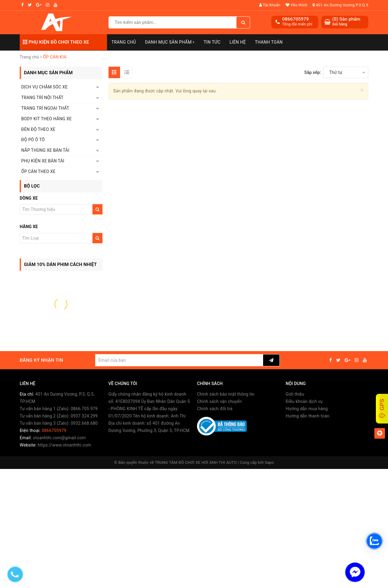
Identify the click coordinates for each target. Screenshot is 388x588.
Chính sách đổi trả (215, 409)
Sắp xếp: (313, 72)
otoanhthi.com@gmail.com (59, 438)
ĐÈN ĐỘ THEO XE (38, 129)
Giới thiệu (295, 394)
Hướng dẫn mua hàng (307, 409)
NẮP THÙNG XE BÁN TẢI (45, 150)
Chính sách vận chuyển (219, 401)
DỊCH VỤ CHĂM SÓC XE (44, 87)
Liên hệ (238, 42)
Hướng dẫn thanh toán (308, 416)
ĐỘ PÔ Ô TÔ (33, 140)
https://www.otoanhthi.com (64, 445)
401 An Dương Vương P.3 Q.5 (340, 5)
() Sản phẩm (346, 22)
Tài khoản (270, 5)
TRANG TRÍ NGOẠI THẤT (45, 108)
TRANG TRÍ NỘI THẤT (42, 98)
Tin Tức (212, 42)
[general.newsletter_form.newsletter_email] (179, 360)
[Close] (362, 90)
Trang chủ (124, 42)
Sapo (269, 462)
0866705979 (296, 19)
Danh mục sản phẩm (170, 42)
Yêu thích (296, 5)
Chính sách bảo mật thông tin (226, 394)
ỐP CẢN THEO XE (38, 171)
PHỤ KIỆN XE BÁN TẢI (43, 161)
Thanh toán (269, 42)
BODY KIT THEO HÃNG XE (46, 119)
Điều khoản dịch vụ (304, 401)
